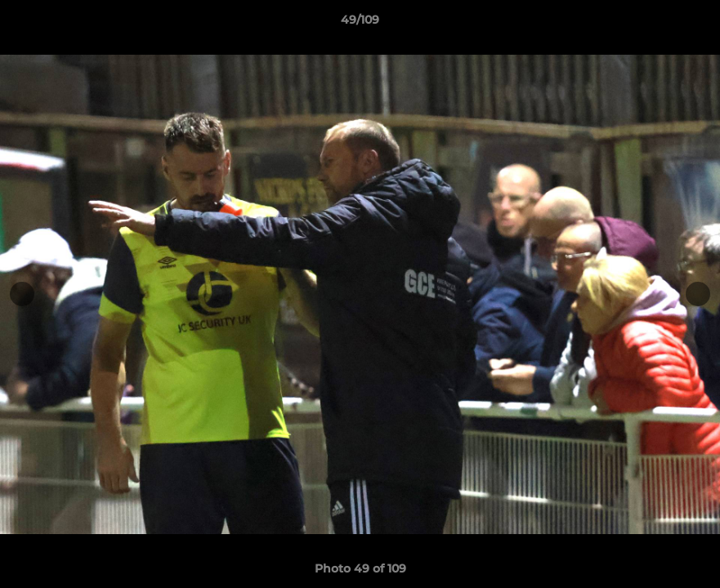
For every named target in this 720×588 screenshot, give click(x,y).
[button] (691, 24)
